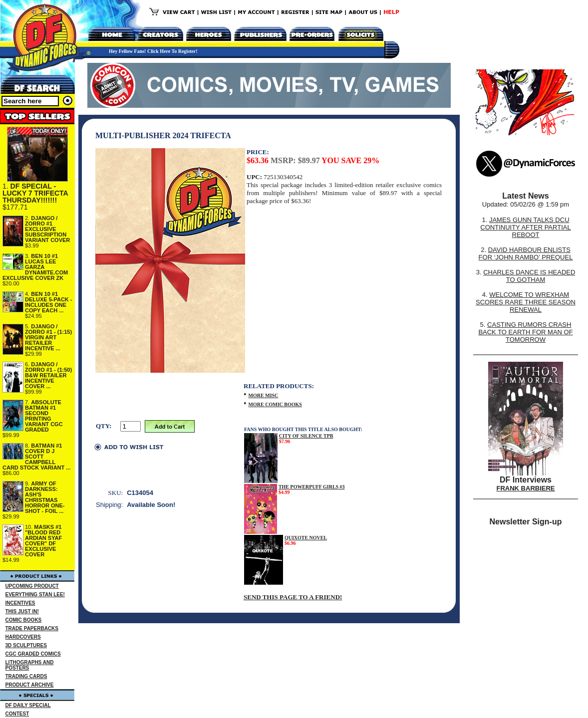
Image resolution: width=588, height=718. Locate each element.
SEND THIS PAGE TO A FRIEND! (293, 597)
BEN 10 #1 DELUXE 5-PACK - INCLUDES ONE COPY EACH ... (49, 302)
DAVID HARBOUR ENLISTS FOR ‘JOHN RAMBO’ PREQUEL (526, 253)
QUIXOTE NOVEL (306, 538)
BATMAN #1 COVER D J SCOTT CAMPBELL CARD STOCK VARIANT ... (37, 457)
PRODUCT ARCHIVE (30, 685)
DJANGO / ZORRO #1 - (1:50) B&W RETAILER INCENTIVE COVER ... (48, 375)
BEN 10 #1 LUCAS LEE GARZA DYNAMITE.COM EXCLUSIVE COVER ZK (35, 267)
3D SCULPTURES (26, 645)
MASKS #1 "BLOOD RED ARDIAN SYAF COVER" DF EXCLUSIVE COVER (43, 541)
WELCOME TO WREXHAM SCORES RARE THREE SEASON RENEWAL (526, 302)
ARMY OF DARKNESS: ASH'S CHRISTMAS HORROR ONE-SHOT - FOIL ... (45, 497)
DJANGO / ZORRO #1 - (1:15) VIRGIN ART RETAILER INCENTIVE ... (48, 337)
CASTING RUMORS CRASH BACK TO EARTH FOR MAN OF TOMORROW (525, 332)
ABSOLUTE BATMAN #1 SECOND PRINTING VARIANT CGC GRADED (44, 416)
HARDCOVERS (23, 637)
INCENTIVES (20, 603)
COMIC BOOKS (24, 620)
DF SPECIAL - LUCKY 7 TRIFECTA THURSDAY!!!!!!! (35, 193)
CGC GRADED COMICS (33, 654)
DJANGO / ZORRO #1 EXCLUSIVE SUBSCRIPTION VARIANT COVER (47, 229)
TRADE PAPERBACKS (32, 628)
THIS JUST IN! (22, 611)
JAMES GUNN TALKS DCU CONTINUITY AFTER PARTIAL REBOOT (525, 227)
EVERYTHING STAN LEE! (35, 595)
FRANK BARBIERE (526, 488)
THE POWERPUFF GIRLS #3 (312, 487)
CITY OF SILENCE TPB (306, 436)
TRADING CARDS (26, 676)
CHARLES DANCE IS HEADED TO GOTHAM (529, 276)
